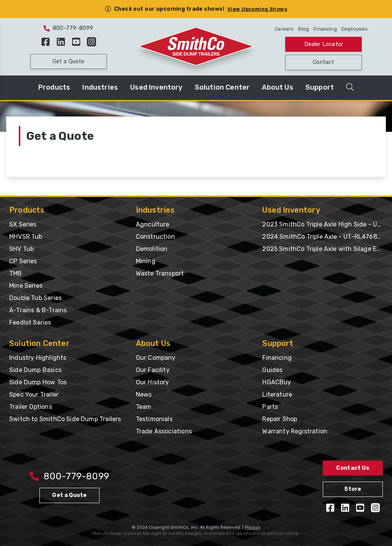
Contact (323, 62)
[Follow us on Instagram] (91, 42)
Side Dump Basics (35, 370)
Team (144, 407)
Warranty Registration (295, 431)
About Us (277, 87)
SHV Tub (21, 249)
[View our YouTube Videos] (76, 42)
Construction (155, 237)
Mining (146, 261)
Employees (355, 29)
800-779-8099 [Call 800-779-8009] (69, 476)
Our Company (156, 358)
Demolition (152, 249)
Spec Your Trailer (34, 394)
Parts (270, 407)
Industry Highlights (38, 358)
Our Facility (153, 370)
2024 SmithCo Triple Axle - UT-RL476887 (323, 237)
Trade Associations (164, 431)
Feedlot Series (30, 322)
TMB (16, 273)
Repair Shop (280, 419)
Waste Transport (160, 273)
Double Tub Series (35, 298)
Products (54, 87)
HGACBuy (277, 382)
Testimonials (154, 419)
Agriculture (153, 224)
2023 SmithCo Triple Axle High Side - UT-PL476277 (323, 224)
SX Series (23, 224)
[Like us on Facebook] (46, 42)
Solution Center (222, 87)
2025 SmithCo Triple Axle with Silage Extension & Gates (323, 249)
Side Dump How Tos (38, 382)
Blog (304, 29)
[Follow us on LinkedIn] (61, 42)
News (144, 394)
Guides (272, 370)
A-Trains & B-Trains (38, 310)
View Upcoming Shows (257, 9)
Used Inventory (156, 87)
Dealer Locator (324, 44)
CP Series (23, 261)
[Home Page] (196, 47)
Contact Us (353, 468)
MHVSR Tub (26, 237)
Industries (100, 87)
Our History (153, 382)
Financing (325, 29)
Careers (284, 29)
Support (320, 87)
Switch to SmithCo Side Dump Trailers (65, 419)
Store (353, 489)
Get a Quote (69, 61)
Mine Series (26, 286)
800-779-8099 (68, 28)
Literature (277, 394)
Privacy (253, 527)
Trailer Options (31, 407)
